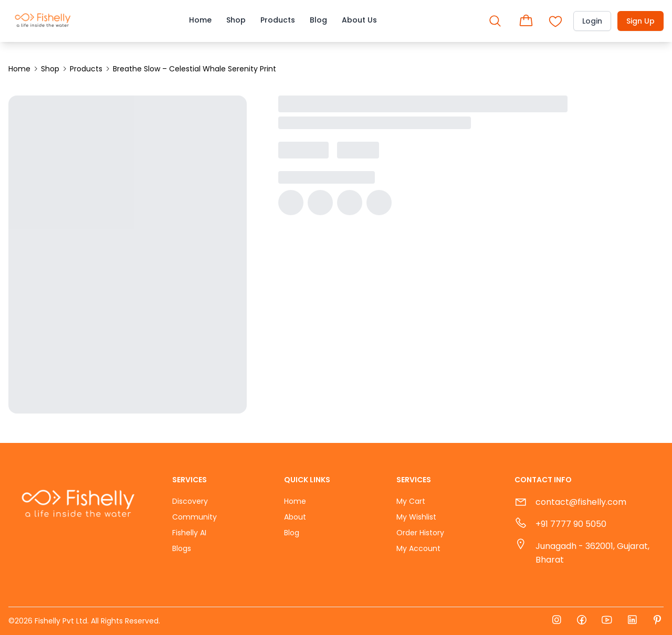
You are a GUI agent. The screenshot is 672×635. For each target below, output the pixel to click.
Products (278, 20)
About (295, 517)
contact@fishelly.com (581, 502)
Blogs (182, 548)
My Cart (411, 501)
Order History (420, 533)
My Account (418, 548)
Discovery (190, 501)
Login (592, 21)
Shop (236, 20)
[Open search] (495, 21)
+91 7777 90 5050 (571, 524)
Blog (318, 20)
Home (200, 20)
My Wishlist (416, 517)
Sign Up (640, 21)
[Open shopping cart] (526, 21)
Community (195, 517)
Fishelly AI (189, 533)
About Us (359, 20)
